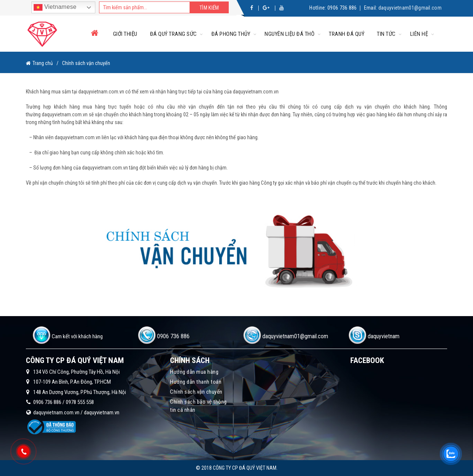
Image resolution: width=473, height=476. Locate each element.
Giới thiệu (125, 34)
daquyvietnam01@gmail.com (410, 8)
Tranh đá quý (347, 34)
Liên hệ (419, 34)
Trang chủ (43, 63)
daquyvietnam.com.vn (56, 412)
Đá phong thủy (231, 34)
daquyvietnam (384, 336)
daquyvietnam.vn (102, 412)
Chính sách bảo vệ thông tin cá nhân (198, 406)
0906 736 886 (342, 8)
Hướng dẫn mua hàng (194, 372)
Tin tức (386, 34)
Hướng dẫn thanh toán (196, 382)
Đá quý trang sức (173, 34)
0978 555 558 (80, 402)
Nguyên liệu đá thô (290, 34)
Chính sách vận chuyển (196, 392)
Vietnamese (55, 7)
